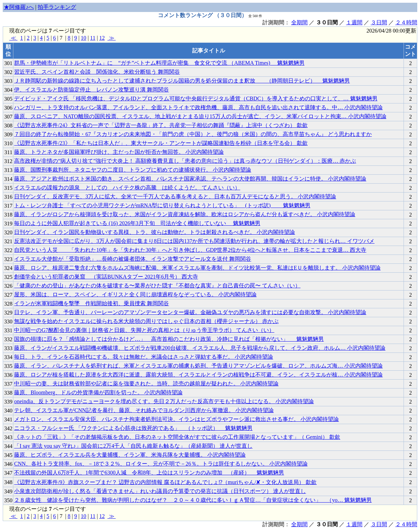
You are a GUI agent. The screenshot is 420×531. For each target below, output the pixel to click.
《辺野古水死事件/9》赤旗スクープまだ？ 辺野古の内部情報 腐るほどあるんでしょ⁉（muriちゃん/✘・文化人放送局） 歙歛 (165, 482)
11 (93, 38)
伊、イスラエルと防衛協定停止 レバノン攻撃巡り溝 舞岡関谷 (91, 90)
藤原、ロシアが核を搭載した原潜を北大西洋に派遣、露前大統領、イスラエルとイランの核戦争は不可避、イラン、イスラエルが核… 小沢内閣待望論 (198, 375)
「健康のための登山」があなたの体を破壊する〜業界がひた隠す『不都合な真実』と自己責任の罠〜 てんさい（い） (157, 286)
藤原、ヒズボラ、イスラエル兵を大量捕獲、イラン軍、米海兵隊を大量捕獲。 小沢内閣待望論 (130, 455)
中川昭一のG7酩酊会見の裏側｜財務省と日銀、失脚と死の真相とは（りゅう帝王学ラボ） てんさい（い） (144, 330)
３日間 (379, 22)
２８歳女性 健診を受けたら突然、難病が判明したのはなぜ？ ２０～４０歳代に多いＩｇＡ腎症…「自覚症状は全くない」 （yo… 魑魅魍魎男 (193, 500)
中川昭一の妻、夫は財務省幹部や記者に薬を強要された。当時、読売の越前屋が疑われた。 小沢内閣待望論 (146, 384)
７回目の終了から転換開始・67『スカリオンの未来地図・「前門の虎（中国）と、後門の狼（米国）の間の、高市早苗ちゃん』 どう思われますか (193, 134)
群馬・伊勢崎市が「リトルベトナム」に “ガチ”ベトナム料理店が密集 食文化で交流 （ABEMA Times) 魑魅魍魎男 (159, 63)
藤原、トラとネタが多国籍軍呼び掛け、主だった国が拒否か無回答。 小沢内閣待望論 (119, 152)
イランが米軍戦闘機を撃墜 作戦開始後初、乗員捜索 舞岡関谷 (91, 303)
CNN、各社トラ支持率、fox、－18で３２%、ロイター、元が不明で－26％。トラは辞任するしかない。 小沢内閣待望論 (161, 464)
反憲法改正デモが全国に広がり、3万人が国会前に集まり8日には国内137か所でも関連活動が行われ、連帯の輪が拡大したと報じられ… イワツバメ (194, 241)
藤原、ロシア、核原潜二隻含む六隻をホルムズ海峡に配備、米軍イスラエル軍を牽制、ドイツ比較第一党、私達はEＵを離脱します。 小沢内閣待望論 (197, 268)
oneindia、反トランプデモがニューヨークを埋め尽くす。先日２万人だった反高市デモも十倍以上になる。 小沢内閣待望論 (164, 401)
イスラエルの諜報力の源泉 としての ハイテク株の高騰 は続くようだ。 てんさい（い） (127, 188)
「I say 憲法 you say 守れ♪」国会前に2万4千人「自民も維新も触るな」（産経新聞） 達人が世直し (133, 446)
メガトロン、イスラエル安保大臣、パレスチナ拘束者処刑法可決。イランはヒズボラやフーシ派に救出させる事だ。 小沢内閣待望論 (176, 419)
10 (84, 38)
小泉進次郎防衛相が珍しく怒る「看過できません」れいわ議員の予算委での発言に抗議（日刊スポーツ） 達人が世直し (160, 491)
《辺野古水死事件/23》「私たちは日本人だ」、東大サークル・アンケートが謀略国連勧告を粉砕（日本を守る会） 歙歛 (161, 143)
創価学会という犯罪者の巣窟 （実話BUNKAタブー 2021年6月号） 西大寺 (106, 277)
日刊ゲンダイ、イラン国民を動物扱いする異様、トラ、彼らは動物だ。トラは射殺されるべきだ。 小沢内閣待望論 (155, 232)
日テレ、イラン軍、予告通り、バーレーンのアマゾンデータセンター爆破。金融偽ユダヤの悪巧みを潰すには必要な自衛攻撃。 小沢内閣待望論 (190, 312)
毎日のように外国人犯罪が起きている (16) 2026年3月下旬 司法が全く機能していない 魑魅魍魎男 (137, 223)
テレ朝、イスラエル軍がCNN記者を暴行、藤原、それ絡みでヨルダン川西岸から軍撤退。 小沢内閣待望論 (144, 410)
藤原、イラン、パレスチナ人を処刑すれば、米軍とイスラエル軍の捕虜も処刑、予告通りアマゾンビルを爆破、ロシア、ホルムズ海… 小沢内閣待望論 (198, 366)
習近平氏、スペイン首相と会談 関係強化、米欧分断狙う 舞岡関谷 (97, 72)
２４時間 (406, 22)
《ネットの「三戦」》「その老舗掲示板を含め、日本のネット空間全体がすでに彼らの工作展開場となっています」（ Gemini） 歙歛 (177, 437)
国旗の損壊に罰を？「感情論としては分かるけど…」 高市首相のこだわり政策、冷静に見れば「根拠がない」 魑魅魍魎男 (169, 339)
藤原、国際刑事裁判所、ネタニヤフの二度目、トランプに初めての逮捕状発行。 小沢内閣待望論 (133, 170)
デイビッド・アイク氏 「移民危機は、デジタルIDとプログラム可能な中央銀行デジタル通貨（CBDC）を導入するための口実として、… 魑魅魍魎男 (196, 98)
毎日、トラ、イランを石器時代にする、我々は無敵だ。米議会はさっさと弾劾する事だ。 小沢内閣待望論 (144, 357)
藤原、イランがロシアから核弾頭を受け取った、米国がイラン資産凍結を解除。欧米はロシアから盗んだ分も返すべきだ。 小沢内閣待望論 (185, 214)
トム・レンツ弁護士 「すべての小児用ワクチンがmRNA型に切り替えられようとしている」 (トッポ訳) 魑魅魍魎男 (162, 205)
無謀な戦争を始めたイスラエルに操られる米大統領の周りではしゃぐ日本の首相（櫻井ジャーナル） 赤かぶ (146, 321)
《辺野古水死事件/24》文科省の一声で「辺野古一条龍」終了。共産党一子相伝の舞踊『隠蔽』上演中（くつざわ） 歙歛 (161, 125)
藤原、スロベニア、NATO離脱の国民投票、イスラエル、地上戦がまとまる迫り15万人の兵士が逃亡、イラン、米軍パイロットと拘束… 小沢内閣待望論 (200, 116)
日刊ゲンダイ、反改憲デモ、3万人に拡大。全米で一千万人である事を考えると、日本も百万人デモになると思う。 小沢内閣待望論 (175, 196)
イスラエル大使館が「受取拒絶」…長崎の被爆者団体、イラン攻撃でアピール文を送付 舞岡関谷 (133, 259)
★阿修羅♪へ (19, 7)
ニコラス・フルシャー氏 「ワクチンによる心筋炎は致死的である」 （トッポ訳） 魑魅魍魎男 (133, 428)
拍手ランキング (57, 7)
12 (102, 38)
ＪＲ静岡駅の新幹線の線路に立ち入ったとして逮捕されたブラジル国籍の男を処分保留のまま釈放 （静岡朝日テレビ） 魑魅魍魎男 (182, 81)
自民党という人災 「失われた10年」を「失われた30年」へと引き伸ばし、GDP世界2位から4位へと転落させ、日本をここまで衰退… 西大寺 (190, 250)
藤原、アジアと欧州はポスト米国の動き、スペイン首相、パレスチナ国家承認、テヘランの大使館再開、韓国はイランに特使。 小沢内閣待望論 (190, 179)
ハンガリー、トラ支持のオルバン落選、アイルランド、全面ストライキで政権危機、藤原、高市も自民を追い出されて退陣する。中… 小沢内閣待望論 (198, 107)
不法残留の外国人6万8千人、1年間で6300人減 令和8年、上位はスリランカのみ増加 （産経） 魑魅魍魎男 (149, 473)
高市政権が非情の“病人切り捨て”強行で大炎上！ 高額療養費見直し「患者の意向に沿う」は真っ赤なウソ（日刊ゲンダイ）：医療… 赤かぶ (185, 161)
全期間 (299, 22)
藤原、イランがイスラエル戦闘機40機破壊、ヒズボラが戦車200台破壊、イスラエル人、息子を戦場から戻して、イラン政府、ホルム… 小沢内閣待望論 (200, 348)
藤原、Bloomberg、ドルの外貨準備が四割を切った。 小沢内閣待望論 (98, 392)
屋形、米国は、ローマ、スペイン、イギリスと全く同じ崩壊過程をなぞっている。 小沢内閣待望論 (135, 294)
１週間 (354, 22)
